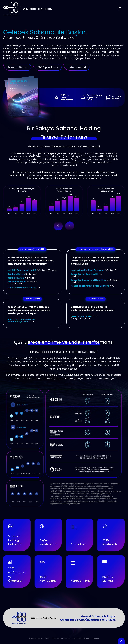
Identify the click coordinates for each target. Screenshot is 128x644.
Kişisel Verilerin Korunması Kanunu (86, 638)
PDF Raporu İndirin (48, 67)
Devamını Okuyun (18, 67)
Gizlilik (47, 638)
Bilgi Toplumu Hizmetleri (61, 638)
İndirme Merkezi (77, 67)
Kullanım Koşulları (36, 638)
